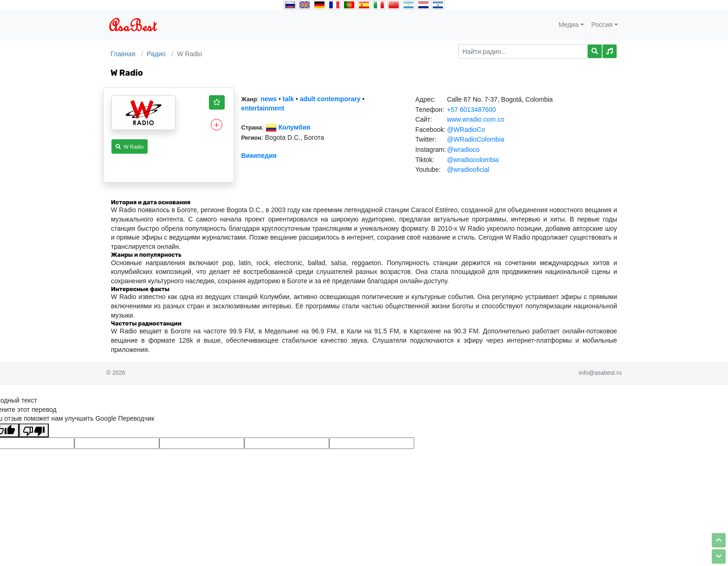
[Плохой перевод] (34, 430)
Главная (123, 54)
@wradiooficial (468, 169)
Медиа (569, 25)
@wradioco (463, 150)
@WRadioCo (466, 130)
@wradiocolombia (473, 160)
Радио (156, 54)
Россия (602, 25)
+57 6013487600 (472, 110)
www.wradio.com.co (476, 119)
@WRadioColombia (476, 139)
